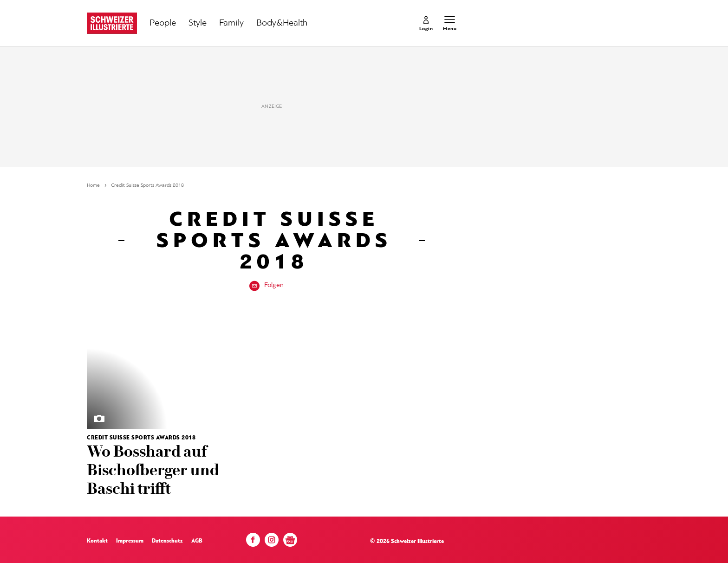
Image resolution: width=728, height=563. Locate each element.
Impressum (130, 541)
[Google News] (290, 543)
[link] (426, 23)
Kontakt (97, 541)
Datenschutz (167, 541)
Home (93, 186)
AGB (197, 541)
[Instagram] (272, 542)
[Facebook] (253, 542)
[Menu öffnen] (450, 23)
